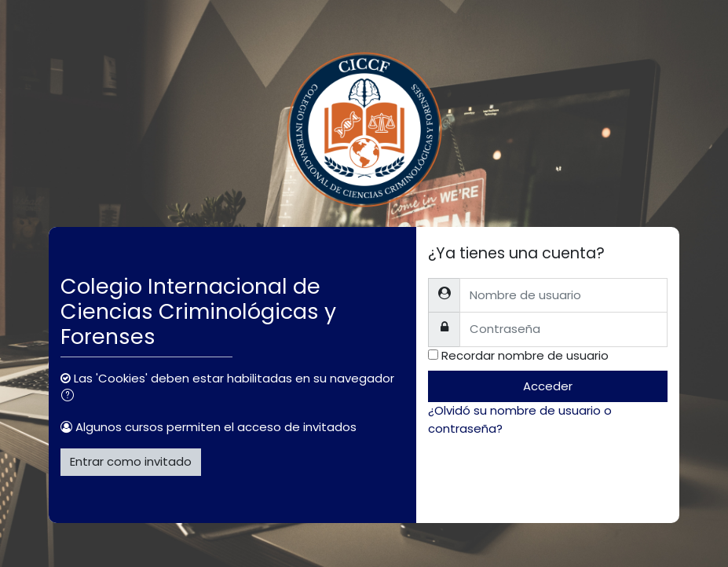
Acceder (548, 386)
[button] (71, 397)
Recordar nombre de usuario (525, 355)
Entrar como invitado (131, 461)
